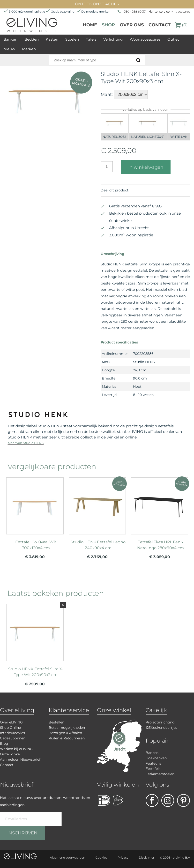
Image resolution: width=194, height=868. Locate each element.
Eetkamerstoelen (160, 774)
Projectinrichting (160, 722)
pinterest (183, 800)
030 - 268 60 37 (135, 11)
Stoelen (72, 39)
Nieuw (9, 49)
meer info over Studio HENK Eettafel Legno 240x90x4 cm (97, 514)
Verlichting (113, 39)
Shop (108, 25)
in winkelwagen (146, 167)
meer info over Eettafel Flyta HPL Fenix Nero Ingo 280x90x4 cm (160, 514)
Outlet (173, 39)
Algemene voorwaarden (67, 857)
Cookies (101, 857)
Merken (29, 49)
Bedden (32, 39)
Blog (4, 744)
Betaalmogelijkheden (67, 728)
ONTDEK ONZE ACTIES (97, 4)
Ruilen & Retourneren (67, 738)
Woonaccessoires (145, 39)
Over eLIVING (11, 722)
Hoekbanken (156, 758)
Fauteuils (153, 763)
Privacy (123, 857)
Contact (160, 25)
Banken (10, 39)
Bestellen (56, 722)
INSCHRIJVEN (22, 833)
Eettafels (153, 769)
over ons (132, 25)
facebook (152, 800)
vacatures (183, 11)
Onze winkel (10, 754)
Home (90, 25)
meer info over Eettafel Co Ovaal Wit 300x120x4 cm (35, 514)
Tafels (91, 39)
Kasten (52, 39)
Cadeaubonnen (13, 738)
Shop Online (10, 728)
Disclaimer (147, 857)
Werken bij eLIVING (16, 749)
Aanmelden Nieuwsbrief (20, 759)
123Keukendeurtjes (161, 728)
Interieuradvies (12, 733)
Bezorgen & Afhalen (65, 733)
